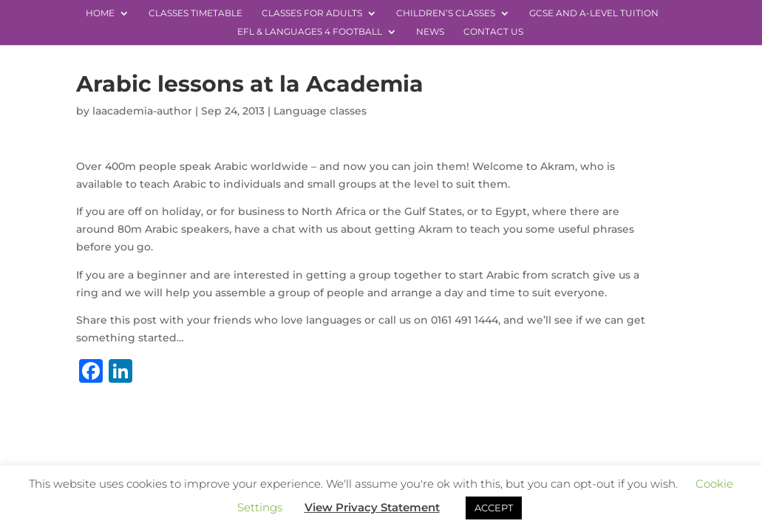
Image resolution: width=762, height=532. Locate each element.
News (430, 32)
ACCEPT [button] (494, 508)
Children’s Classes (446, 13)
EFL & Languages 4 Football (310, 32)
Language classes (320, 111)
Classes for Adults (312, 13)
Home (100, 13)
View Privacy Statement (372, 507)
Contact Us (493, 32)
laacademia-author (142, 111)
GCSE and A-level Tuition (594, 13)
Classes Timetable (195, 13)
